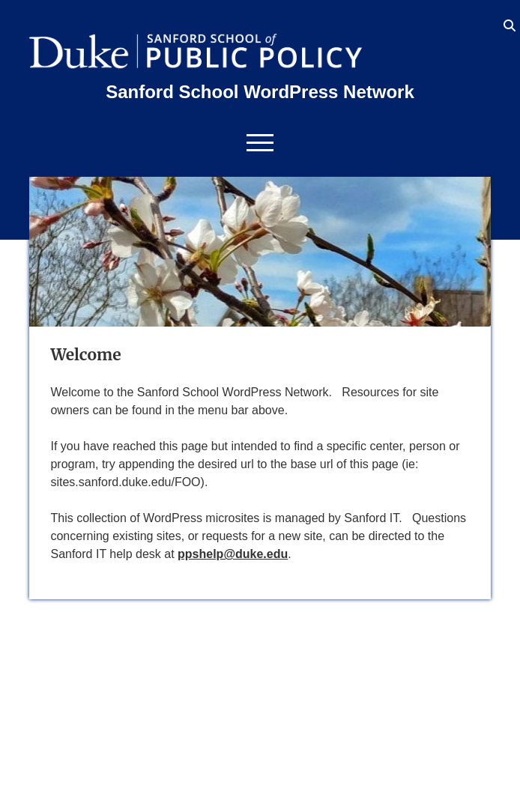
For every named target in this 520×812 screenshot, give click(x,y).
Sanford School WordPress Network (260, 92)
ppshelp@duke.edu (233, 554)
